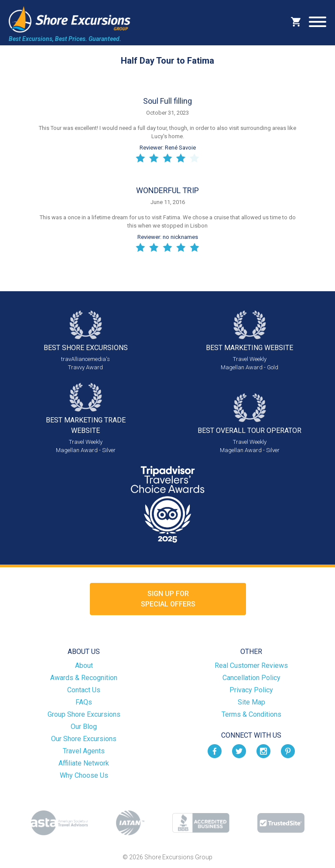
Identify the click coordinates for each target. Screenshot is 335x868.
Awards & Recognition (84, 678)
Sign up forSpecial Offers (168, 599)
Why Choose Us (84, 775)
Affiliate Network (84, 763)
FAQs (84, 702)
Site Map (251, 702)
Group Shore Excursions (84, 714)
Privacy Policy (251, 690)
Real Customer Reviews (251, 665)
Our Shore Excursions (84, 739)
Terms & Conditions (251, 714)
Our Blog (84, 727)
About (84, 665)
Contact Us (84, 690)
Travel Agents (84, 751)
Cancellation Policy (251, 678)
